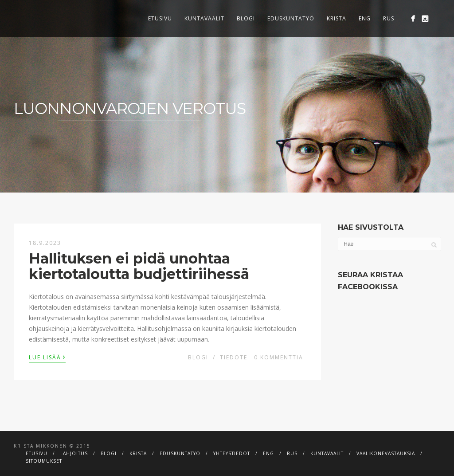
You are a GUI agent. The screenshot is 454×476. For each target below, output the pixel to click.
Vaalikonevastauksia (386, 453)
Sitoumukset (44, 461)
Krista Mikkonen (41, 446)
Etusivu (160, 18)
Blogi (246, 18)
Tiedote (234, 357)
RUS (389, 18)
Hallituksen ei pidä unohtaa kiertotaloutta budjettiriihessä (139, 266)
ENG (365, 18)
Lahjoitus (74, 453)
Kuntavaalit (204, 18)
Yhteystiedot (232, 453)
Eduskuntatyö (291, 18)
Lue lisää (47, 357)
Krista (337, 18)
